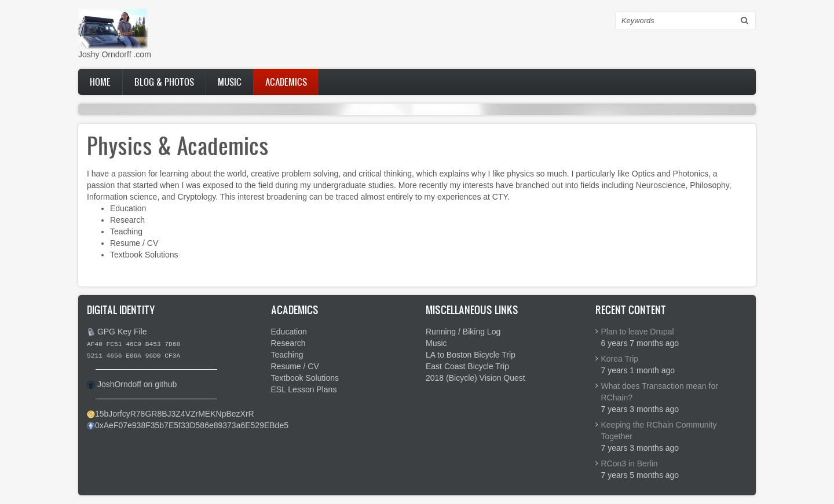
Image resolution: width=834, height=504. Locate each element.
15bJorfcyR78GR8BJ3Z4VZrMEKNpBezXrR (175, 414)
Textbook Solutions (144, 255)
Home (100, 82)
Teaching (126, 231)
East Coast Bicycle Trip (467, 366)
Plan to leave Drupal (638, 332)
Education (128, 208)
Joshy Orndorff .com (115, 54)
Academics (286, 82)
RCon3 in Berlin (630, 463)
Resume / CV (134, 243)
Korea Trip (620, 359)
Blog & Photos (164, 82)
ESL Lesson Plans (304, 389)
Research (127, 220)
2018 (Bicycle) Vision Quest (475, 378)
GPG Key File (122, 332)
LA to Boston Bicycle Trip (471, 355)
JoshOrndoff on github (137, 384)
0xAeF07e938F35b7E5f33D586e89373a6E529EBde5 (192, 425)
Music (230, 82)
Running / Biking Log (463, 332)
